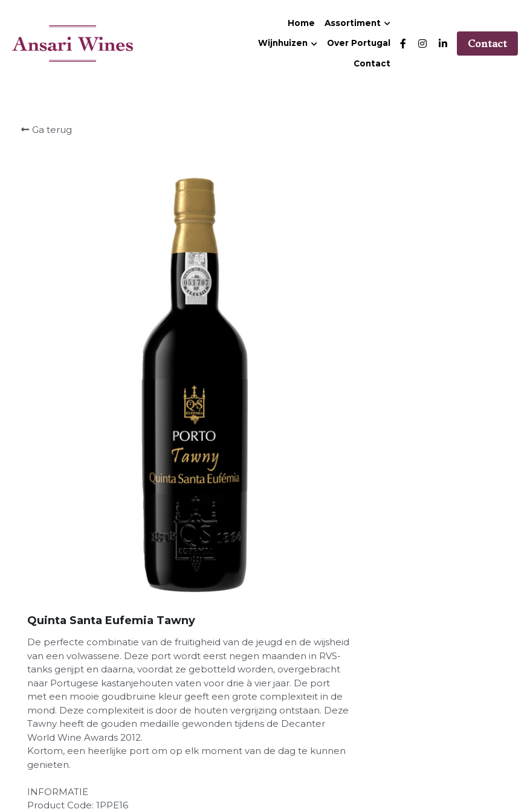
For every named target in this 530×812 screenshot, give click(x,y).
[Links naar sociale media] (403, 43)
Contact (487, 43)
